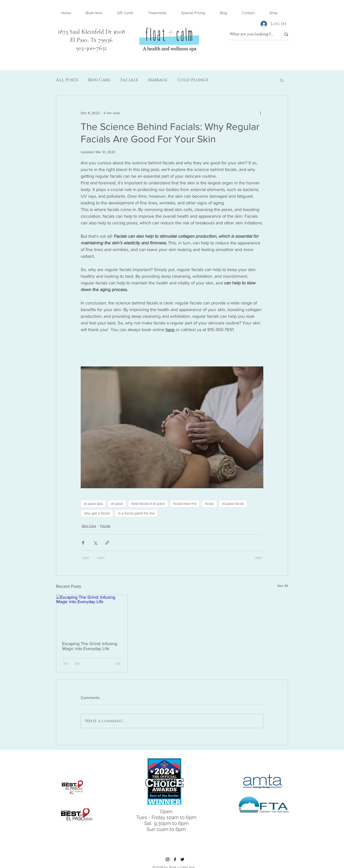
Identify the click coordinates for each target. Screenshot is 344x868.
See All (283, 586)
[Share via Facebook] (83, 543)
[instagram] (168, 859)
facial (209, 504)
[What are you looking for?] (252, 34)
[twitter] (182, 859)
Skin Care (99, 80)
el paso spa (93, 504)
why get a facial (97, 513)
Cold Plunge (193, 80)
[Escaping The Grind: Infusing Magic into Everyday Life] (92, 615)
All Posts (67, 80)
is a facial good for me (136, 513)
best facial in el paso (148, 504)
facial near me (185, 504)
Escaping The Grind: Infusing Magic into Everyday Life (90, 646)
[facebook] (175, 859)
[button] (157, 13)
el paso (117, 504)
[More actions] (260, 113)
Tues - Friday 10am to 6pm (166, 817)
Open (166, 811)
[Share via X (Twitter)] (95, 543)
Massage (158, 80)
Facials (129, 80)
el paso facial (233, 504)
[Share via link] (107, 543)
